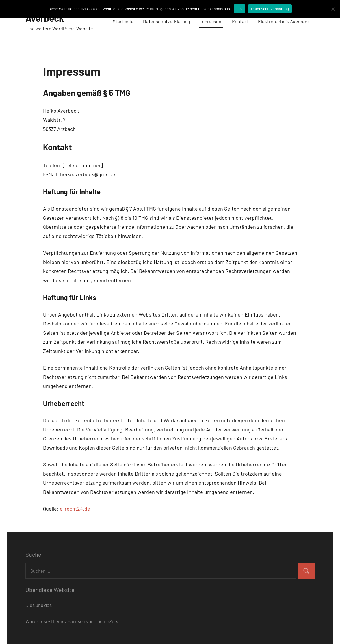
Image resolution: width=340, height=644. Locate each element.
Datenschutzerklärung (167, 21)
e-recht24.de (75, 509)
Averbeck (45, 18)
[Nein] (333, 9)
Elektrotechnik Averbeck (284, 21)
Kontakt (240, 21)
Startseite (123, 21)
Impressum (211, 21)
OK (239, 9)
